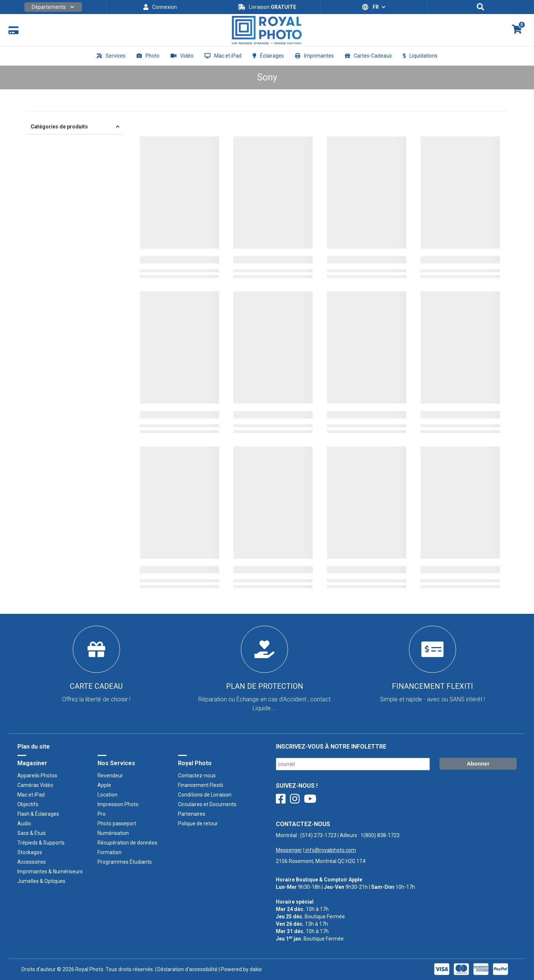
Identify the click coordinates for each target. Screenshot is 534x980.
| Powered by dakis (240, 969)
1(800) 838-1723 (380, 835)
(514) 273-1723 (318, 835)
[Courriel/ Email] (353, 764)
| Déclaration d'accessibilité (186, 969)
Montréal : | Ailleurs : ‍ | (338, 843)
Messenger (289, 850)
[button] (53, 7)
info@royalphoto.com (330, 850)
